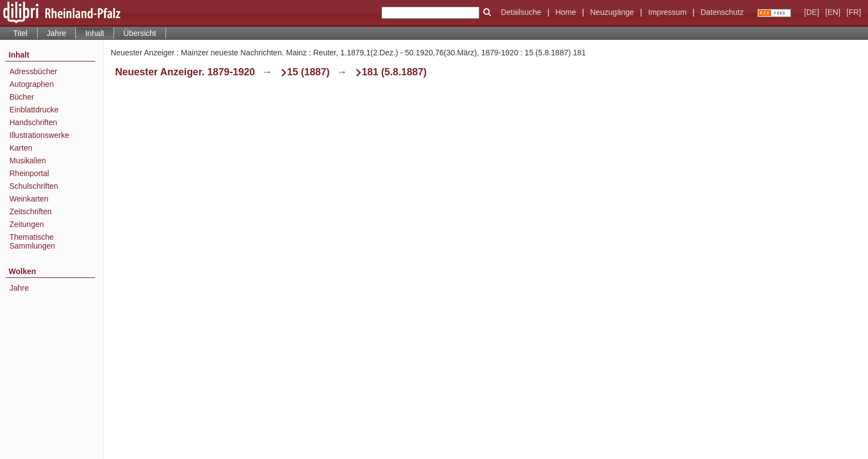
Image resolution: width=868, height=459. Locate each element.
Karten (21, 148)
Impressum (667, 12)
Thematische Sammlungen (32, 241)
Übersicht (140, 33)
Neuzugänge (612, 12)
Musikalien (28, 161)
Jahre (56, 33)
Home (565, 12)
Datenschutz (722, 12)
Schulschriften (34, 186)
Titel (20, 33)
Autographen (32, 84)
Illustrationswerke (39, 135)
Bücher (22, 97)
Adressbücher (33, 71)
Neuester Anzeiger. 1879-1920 (185, 72)
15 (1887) (309, 72)
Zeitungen (27, 224)
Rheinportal (29, 173)
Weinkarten (29, 199)
